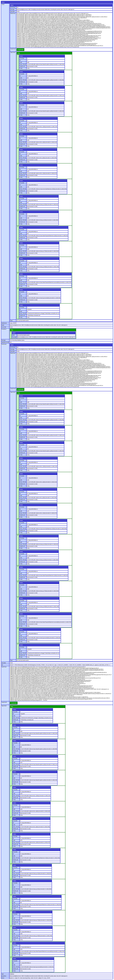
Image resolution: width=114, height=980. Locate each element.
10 (18, 195)
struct (3, 2)
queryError (4, 976)
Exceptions (4, 329)
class (14, 335)
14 (18, 258)
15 (18, 273)
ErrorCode (13, 7)
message (14, 337)
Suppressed (13, 49)
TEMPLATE (22, 66)
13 (18, 242)
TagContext (13, 52)
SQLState (13, 11)
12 (18, 227)
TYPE (21, 68)
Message (12, 9)
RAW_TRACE (23, 64)
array (19, 53)
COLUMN (22, 58)
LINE (21, 62)
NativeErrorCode (5, 342)
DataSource (4, 323)
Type (11, 321)
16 (18, 289)
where (3, 978)
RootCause (4, 344)
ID (20, 60)
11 (18, 211)
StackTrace (13, 13)
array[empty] (20, 50)
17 (18, 304)
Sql (2, 665)
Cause (3, 4)
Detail (3, 325)
